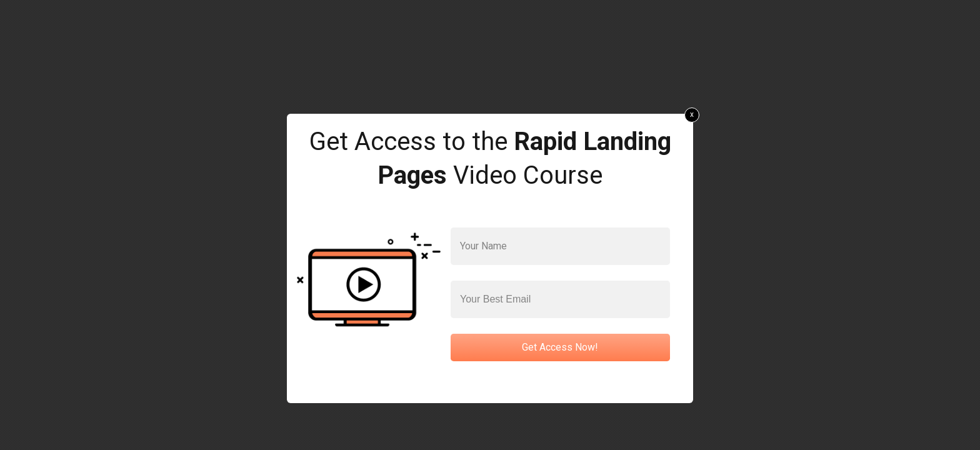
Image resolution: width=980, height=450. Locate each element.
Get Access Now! (560, 347)
